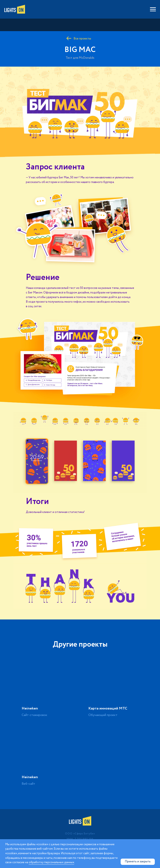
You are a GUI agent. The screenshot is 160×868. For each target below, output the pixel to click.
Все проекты (82, 39)
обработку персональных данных (51, 862)
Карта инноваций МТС (108, 708)
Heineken (30, 708)
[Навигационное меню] (153, 9)
